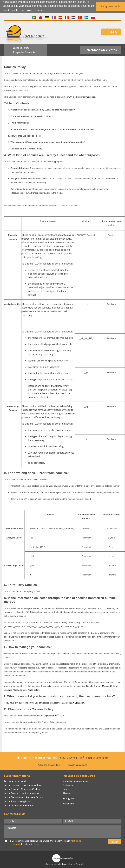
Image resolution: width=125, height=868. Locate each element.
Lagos (66, 789)
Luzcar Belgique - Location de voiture (23, 785)
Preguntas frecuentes (25, 52)
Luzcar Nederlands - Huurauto (19, 805)
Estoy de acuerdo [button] (111, 6)
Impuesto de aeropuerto (75, 781)
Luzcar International (15, 781)
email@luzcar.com (97, 758)
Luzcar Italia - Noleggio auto (18, 801)
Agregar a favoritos (49, 765)
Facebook (68, 803)
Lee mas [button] (40, 10)
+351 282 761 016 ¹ (72, 758)
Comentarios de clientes (101, 50)
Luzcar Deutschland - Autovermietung (23, 797)
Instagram (68, 798)
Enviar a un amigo (78, 765)
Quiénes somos (21, 48)
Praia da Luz (69, 785)
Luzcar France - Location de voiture (22, 793)
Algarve (66, 793)
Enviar (114, 842)
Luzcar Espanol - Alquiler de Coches (22, 789)
